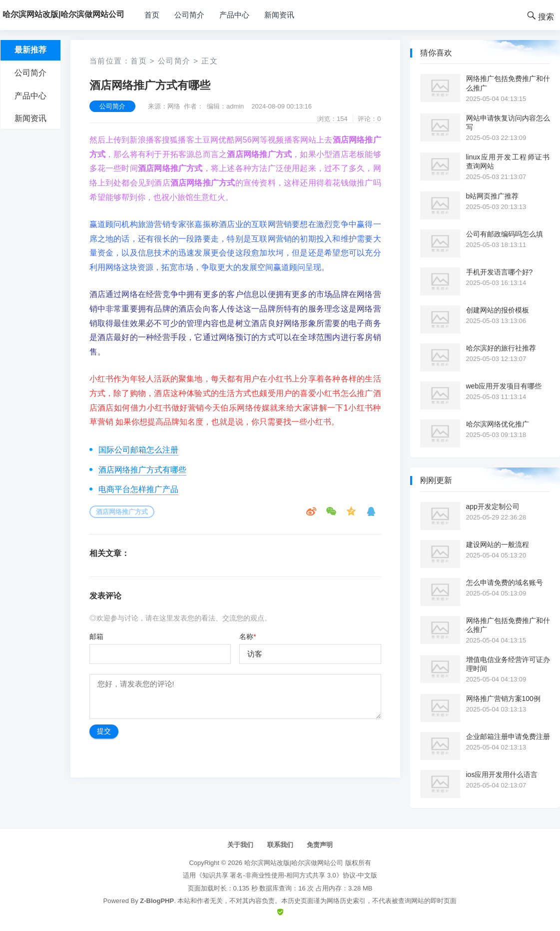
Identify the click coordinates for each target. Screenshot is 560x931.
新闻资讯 (279, 15)
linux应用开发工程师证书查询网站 (508, 161)
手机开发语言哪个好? (500, 272)
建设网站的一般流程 (498, 544)
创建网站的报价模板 (498, 310)
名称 (248, 636)
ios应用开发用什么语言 (502, 774)
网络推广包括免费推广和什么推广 (508, 83)
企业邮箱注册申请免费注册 (508, 736)
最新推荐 (30, 50)
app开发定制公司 (493, 506)
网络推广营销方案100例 (503, 698)
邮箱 (96, 636)
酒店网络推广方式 (122, 512)
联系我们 (280, 845)
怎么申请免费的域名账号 (505, 582)
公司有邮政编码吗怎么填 (505, 234)
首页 (152, 15)
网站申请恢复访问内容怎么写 (508, 122)
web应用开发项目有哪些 (504, 386)
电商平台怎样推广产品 (138, 489)
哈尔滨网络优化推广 (498, 424)
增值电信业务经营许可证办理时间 (508, 664)
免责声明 (320, 845)
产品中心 (234, 15)
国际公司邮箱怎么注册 (138, 450)
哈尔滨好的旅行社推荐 (501, 348)
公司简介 (189, 15)
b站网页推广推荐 (493, 196)
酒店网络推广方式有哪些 (142, 470)
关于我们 (240, 845)
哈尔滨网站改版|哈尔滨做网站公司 (294, 863)
